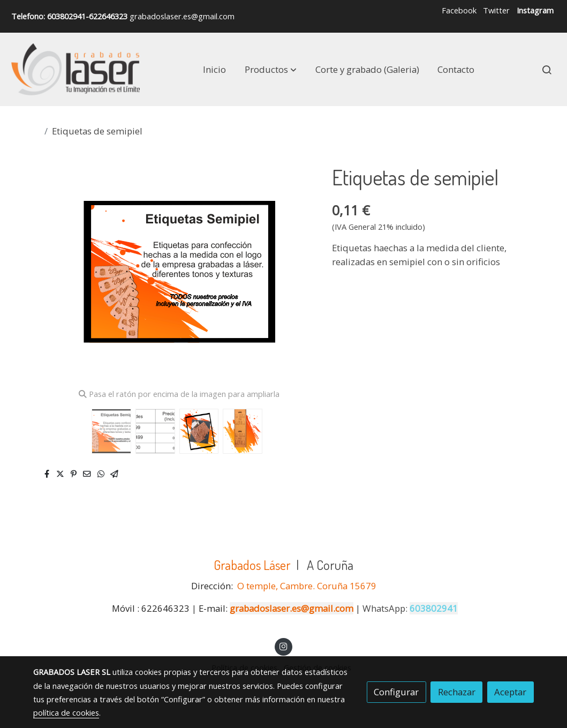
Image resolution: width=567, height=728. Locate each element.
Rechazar (457, 692)
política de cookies (66, 712)
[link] (75, 70)
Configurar (396, 692)
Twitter (496, 10)
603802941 (434, 608)
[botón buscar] (547, 70)
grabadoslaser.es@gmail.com (292, 608)
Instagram (535, 10)
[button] (271, 70)
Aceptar (510, 692)
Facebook (459, 10)
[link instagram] (284, 646)
